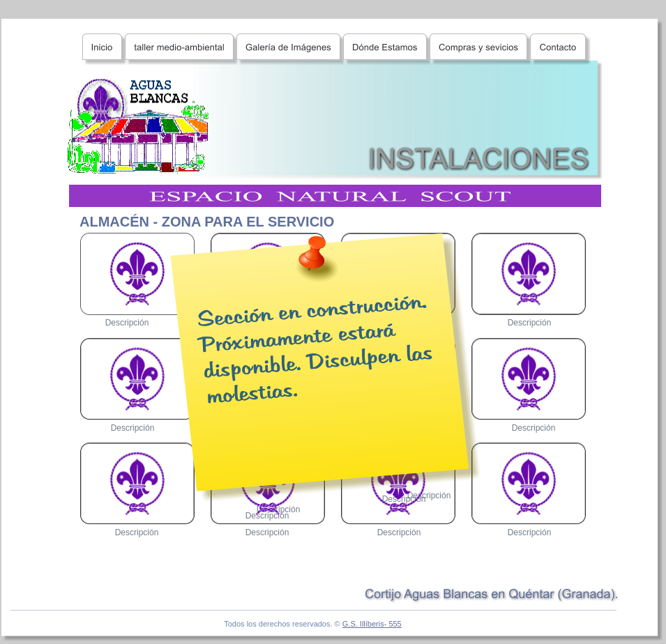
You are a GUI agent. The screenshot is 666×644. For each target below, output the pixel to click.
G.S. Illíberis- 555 (372, 624)
